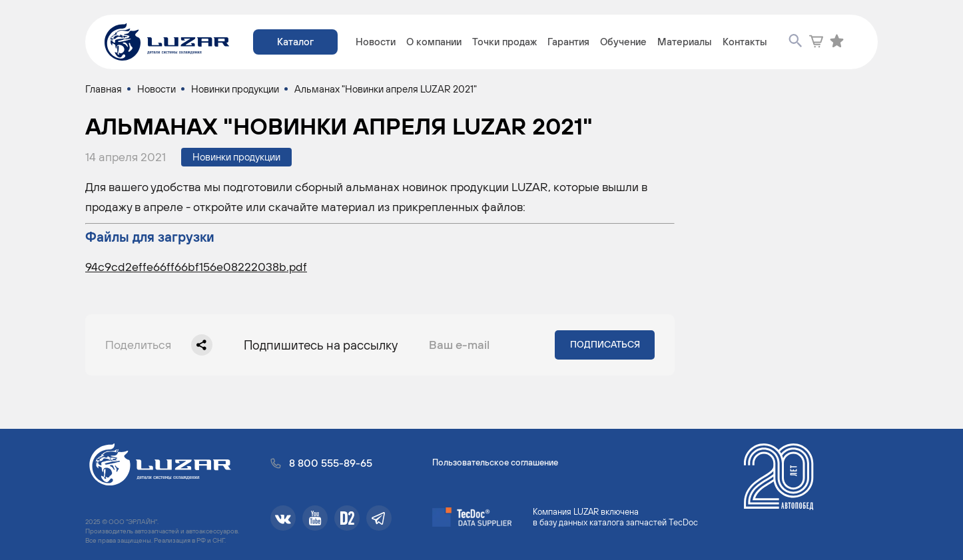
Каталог (295, 42)
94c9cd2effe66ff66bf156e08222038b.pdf (196, 267)
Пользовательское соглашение (495, 462)
